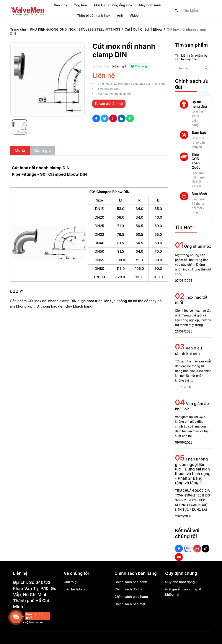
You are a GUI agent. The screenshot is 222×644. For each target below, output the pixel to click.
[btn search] (176, 10)
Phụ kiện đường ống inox (113, 5)
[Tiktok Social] (206, 549)
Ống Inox (81, 5)
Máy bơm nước (150, 5)
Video (134, 16)
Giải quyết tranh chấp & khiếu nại (183, 592)
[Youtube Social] (179, 557)
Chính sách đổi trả (129, 589)
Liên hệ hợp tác (76, 589)
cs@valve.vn (33, 622)
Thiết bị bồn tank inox (94, 16)
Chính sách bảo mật (130, 604)
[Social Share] (96, 118)
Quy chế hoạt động (180, 582)
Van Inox (61, 5)
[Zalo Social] (188, 549)
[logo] (28, 10)
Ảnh (120, 16)
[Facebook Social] (179, 549)
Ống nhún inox (198, 246)
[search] (190, 10)
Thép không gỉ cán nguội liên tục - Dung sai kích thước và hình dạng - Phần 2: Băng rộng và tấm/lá (193, 471)
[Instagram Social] (197, 549)
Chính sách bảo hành (131, 582)
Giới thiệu (71, 582)
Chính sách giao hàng (131, 597)
